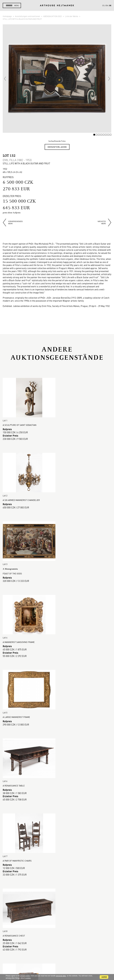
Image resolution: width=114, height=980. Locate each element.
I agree (104, 977)
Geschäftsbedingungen (57, 891)
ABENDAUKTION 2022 (53, 16)
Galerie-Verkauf (57, 872)
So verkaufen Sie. (57, 882)
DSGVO (57, 895)
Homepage (7, 16)
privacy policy (25, 976)
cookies (28, 978)
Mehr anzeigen (57, 840)
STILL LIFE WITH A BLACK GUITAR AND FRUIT (22, 19)
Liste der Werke (72, 16)
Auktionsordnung (57, 885)
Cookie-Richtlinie (57, 898)
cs (103, 5)
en (107, 5)
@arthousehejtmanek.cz (57, 961)
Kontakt (57, 952)
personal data (61, 976)
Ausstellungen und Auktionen (28, 16)
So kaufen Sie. (57, 878)
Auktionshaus (57, 869)
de (110, 5)
